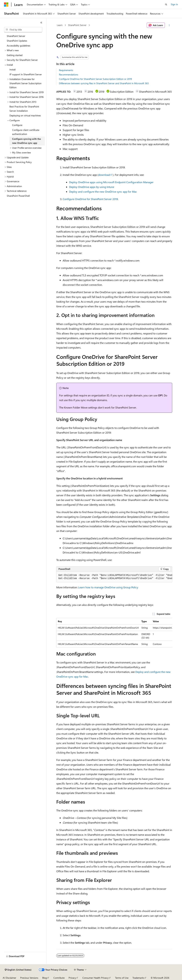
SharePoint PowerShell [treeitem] (18, 196)
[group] (114, 577)
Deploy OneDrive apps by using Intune (92, 187)
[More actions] (169, 25)
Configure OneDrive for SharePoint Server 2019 (90, 199)
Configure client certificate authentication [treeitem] (26, 132)
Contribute (59, 978)
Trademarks (138, 978)
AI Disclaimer (9, 978)
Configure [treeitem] (17, 125)
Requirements (66, 70)
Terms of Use (122, 978)
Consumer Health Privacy (95, 978)
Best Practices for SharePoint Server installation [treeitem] (24, 109)
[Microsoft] (6, 5)
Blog (45, 978)
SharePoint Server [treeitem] (16, 36)
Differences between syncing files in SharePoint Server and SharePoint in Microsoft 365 (104, 83)
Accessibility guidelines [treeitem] (18, 46)
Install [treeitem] (12, 69)
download (104, 175)
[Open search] (166, 5)
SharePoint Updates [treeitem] (17, 41)
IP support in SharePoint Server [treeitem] (26, 74)
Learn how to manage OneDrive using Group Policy (108, 587)
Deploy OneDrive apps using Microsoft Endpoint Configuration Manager (111, 182)
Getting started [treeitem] (15, 55)
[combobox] (23, 30)
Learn (60, 25)
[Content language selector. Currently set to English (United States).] (18, 970)
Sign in (174, 4)
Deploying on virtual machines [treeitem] (25, 115)
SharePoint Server (77, 25)
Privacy (72, 978)
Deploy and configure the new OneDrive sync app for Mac (103, 192)
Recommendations (69, 75)
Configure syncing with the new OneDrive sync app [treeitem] (26, 141)
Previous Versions (29, 978)
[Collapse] (41, 23)
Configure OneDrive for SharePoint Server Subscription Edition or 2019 (95, 79)
